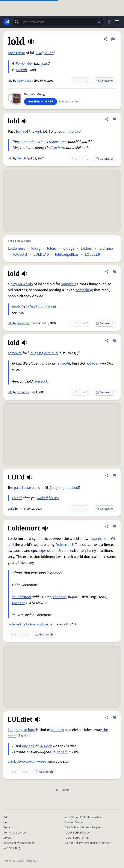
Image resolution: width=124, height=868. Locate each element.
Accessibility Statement (19, 843)
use (35, 488)
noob (16, 306)
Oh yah (21, 70)
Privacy (8, 827)
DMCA (7, 838)
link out (50, 306)
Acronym (15, 353)
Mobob (21, 159)
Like (39, 53)
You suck (41, 381)
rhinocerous (58, 142)
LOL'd (11, 509)
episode (28, 746)
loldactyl (20, 255)
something (70, 284)
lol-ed (49, 53)
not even (93, 363)
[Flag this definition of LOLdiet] (114, 718)
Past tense (16, 53)
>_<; (22, 509)
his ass (54, 498)
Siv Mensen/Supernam (40, 625)
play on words (22, 284)
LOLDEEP (92, 255)
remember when (33, 142)
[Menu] (117, 22)
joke (45, 64)
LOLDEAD (41, 255)
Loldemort (16, 249)
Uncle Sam (24, 323)
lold (10, 81)
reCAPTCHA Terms (77, 838)
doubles (58, 730)
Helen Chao (24, 81)
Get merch (104, 81)
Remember (24, 64)
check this (36, 306)
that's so (60, 597)
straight (64, 363)
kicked (43, 498)
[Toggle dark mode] (109, 22)
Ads (6, 817)
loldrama (106, 249)
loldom (87, 249)
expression (100, 539)
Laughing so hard (22, 730)
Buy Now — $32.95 (41, 102)
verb (39, 131)
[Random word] (99, 22)
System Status (74, 822)
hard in (62, 752)
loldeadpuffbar (67, 255)
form (20, 131)
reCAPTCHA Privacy (77, 833)
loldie (52, 249)
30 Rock (45, 746)
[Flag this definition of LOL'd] (114, 475)
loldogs (68, 249)
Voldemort (65, 545)
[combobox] (58, 22)
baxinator (23, 392)
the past (75, 131)
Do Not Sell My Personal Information (87, 843)
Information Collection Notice (83, 817)
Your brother (22, 597)
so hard (59, 148)
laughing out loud (44, 353)
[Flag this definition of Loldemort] (114, 526)
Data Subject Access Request (84, 827)
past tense (22, 488)
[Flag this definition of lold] (113, 39)
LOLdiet (13, 762)
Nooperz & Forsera (34, 762)
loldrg (36, 249)
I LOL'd (17, 498)
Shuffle (62, 790)
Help (6, 822)
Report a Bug (12, 848)
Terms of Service (15, 833)
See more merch (70, 102)
